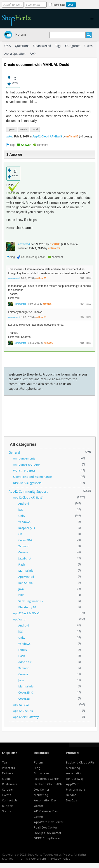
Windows (24, 522)
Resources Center (46, 779)
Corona (23, 552)
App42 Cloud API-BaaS (47, 137)
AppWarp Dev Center (49, 822)
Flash (22, 564)
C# (20, 534)
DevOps (72, 800)
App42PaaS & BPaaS (26, 613)
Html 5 (23, 650)
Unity (22, 516)
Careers (7, 790)
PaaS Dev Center (45, 827)
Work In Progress (24, 471)
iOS (21, 510)
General (14, 452)
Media (6, 779)
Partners (8, 773)
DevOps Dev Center (47, 833)
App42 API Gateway (26, 717)
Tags (58, 46)
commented (14, 278)
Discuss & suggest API (27, 483)
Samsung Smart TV (31, 601)
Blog (37, 768)
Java (21, 589)
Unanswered (42, 46)
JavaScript (25, 558)
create (24, 129)
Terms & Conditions (33, 859)
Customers (10, 784)
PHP (21, 595)
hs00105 (55, 244)
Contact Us (10, 800)
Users (88, 46)
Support (8, 806)
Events (7, 795)
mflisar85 (72, 137)
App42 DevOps (23, 711)
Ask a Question (15, 54)
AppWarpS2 (21, 705)
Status (7, 811)
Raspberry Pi (27, 528)
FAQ (33, 54)
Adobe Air (25, 662)
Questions (22, 46)
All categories (23, 444)
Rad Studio (26, 583)
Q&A (8, 46)
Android (24, 504)
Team (6, 762)
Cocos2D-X (25, 540)
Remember (59, 5)
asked (10, 137)
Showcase (41, 773)
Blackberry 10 (27, 607)
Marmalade (26, 571)
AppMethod (26, 577)
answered (24, 244)
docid (35, 129)
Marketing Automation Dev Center (45, 800)
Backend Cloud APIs (80, 762)
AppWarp (19, 619)
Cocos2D (24, 699)
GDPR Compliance (47, 838)
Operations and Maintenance (32, 477)
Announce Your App (26, 464)
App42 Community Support (28, 491)
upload (12, 129)
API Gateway (75, 779)
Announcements (24, 458)
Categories (73, 46)
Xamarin (24, 546)
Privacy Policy (61, 859)
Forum (21, 34)
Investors (9, 768)
